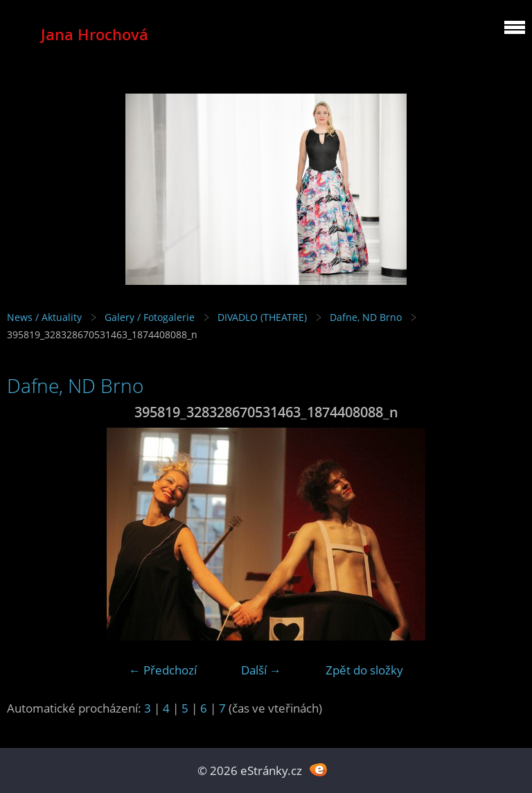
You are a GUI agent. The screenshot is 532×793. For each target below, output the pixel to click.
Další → (261, 670)
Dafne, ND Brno (366, 317)
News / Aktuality (44, 317)
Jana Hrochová (95, 34)
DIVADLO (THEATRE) (262, 317)
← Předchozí (163, 670)
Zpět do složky (364, 670)
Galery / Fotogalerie (150, 317)
